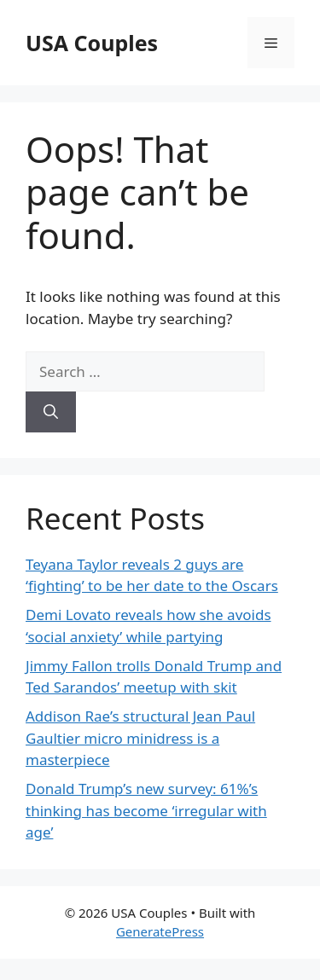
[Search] (51, 412)
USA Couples (92, 43)
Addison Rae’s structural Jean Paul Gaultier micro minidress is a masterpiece (140, 738)
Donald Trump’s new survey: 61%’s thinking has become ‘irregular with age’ (146, 810)
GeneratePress (160, 931)
